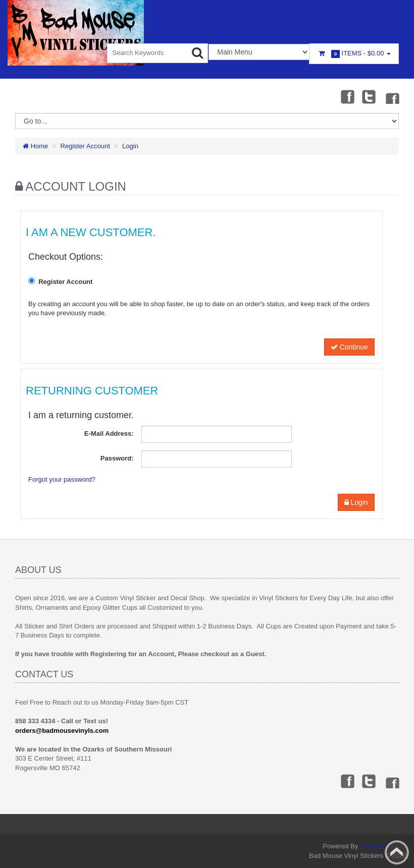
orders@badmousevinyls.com (62, 731)
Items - (354, 54)
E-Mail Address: (109, 433)
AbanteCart (376, 846)
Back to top (397, 852)
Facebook (347, 96)
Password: (117, 458)
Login (130, 146)
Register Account (85, 146)
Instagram (392, 96)
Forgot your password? (62, 479)
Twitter (369, 96)
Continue (349, 347)
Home (35, 146)
